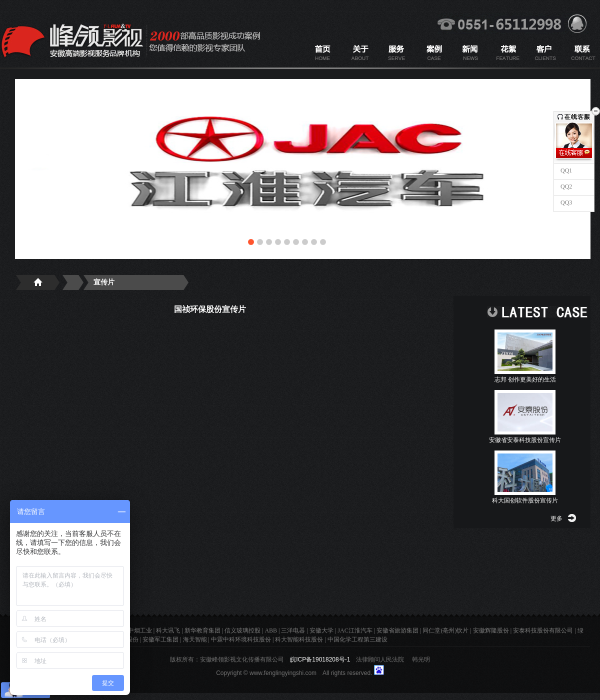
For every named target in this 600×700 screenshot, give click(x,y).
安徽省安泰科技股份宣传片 (525, 440)
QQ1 (565, 170)
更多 (556, 518)
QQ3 (565, 202)
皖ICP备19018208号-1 (320, 659)
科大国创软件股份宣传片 (525, 500)
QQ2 (565, 186)
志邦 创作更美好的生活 (525, 379)
